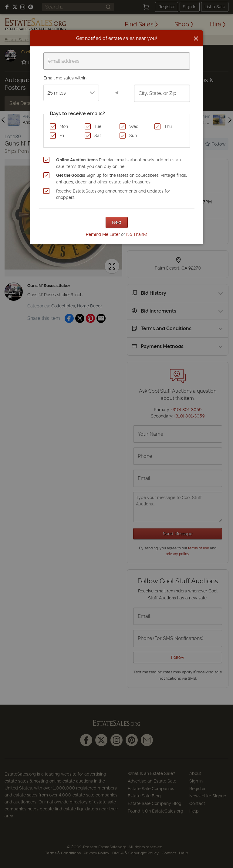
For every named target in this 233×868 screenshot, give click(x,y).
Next (117, 222)
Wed (134, 126)
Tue (98, 126)
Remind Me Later (103, 234)
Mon (64, 126)
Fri (62, 136)
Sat (98, 136)
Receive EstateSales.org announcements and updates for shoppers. (113, 194)
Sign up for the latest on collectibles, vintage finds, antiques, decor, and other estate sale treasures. (122, 179)
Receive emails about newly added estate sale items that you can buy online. (119, 163)
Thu (168, 126)
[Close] (196, 39)
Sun (133, 136)
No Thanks (137, 234)
